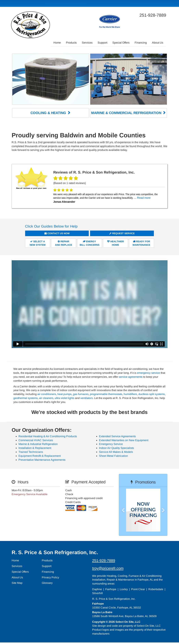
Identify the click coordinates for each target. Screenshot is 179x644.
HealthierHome (116, 243)
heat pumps (64, 394)
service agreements (131, 376)
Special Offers (121, 43)
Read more (144, 197)
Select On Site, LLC (128, 621)
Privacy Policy (50, 577)
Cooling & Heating (51, 113)
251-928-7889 (104, 560)
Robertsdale (156, 589)
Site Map (17, 583)
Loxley (124, 589)
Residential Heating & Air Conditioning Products (48, 436)
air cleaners (46, 398)
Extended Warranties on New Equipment (124, 440)
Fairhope (111, 589)
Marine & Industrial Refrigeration (38, 444)
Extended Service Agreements (117, 436)
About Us (158, 43)
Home (57, 43)
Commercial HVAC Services (36, 440)
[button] (129, 510)
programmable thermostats (106, 394)
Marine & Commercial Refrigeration (128, 113)
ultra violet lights (64, 398)
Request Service (122, 233)
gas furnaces (81, 394)
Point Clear (138, 589)
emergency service (149, 372)
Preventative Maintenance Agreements (42, 459)
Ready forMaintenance (141, 243)
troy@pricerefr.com (108, 568)
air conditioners (47, 394)
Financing (141, 43)
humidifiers (130, 394)
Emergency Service (111, 444)
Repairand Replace (64, 243)
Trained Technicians (31, 452)
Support (102, 43)
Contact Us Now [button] (57, 233)
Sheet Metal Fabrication (113, 455)
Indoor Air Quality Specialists (116, 448)
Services (87, 43)
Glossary (47, 583)
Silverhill (97, 593)
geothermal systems (26, 398)
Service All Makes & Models (116, 452)
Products (71, 43)
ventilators (87, 398)
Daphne (97, 589)
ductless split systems (152, 394)
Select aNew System (38, 243)
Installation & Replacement (35, 448)
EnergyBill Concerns (89, 243)
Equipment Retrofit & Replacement (40, 455)
